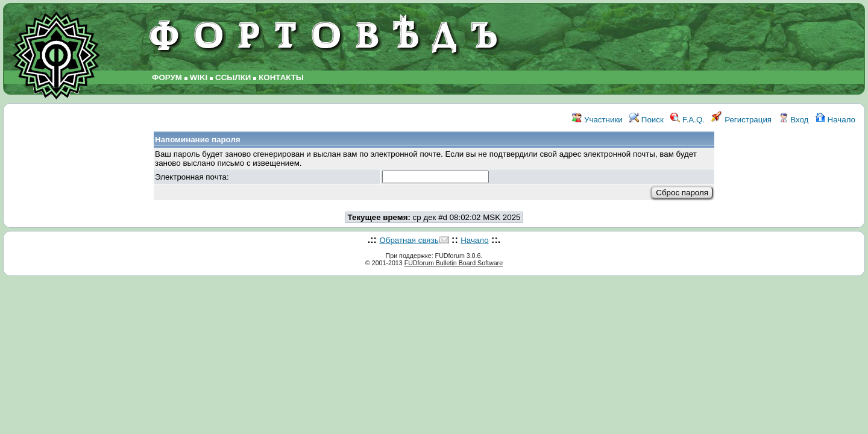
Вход (794, 120)
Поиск (646, 120)
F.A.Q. (687, 120)
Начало (835, 120)
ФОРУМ (167, 77)
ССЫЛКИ (233, 77)
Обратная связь (409, 240)
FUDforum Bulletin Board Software (454, 263)
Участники (597, 120)
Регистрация (741, 120)
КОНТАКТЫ (281, 77)
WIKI (199, 77)
